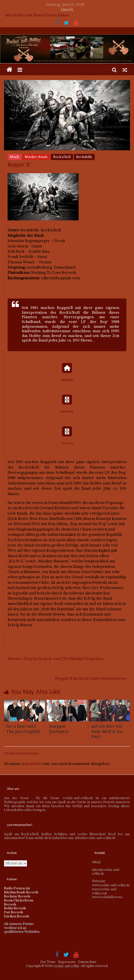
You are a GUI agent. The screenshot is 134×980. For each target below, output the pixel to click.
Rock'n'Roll (62, 157)
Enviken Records (17, 916)
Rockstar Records (17, 896)
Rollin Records (15, 908)
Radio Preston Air (17, 888)
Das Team (48, 962)
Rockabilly (84, 157)
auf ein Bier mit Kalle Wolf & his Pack (107, 731)
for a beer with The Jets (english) (23, 729)
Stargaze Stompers (59, 729)
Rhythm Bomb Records (21, 892)
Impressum (67, 962)
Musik (15, 157)
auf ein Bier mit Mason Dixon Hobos (37, 15)
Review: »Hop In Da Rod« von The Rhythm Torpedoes (54, 659)
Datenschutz (87, 962)
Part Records (14, 912)
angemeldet (31, 764)
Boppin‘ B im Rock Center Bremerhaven (93, 678)
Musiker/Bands (36, 157)
